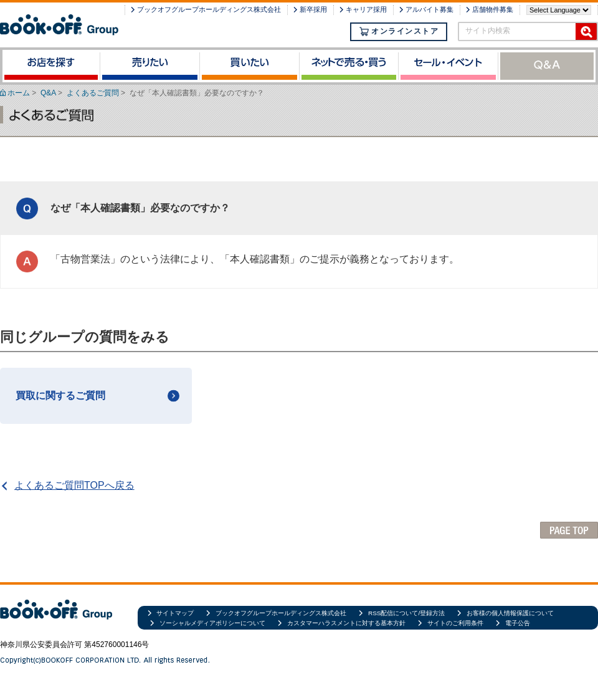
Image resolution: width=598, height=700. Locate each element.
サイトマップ (175, 613)
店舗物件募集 (493, 9)
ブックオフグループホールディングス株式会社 (209, 9)
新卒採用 (313, 9)
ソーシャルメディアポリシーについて (212, 623)
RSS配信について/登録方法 (406, 613)
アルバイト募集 (430, 9)
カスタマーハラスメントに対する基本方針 (346, 623)
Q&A (48, 93)
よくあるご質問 (93, 93)
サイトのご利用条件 (455, 623)
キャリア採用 (366, 9)
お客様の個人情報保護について (510, 613)
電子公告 (518, 623)
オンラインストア (399, 31)
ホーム (19, 93)
